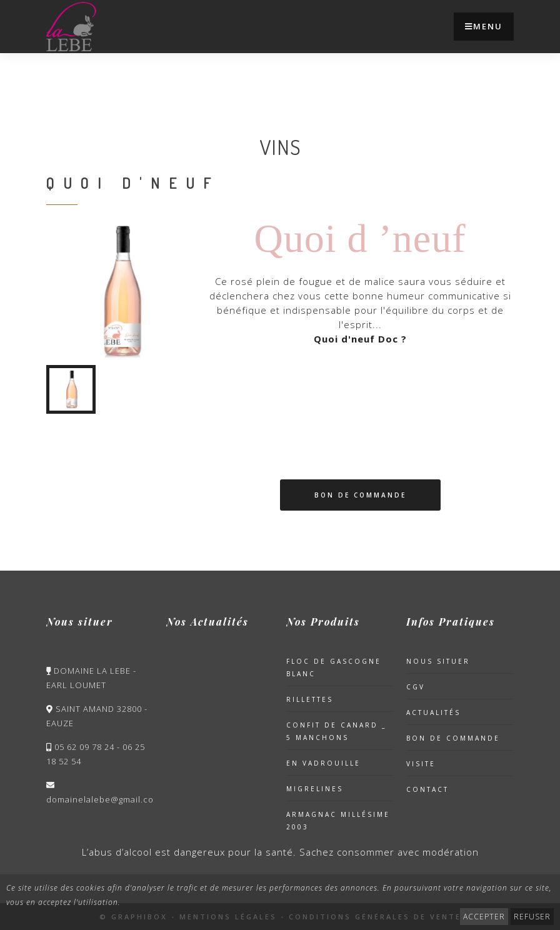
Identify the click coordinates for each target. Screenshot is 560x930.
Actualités (433, 712)
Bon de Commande (360, 495)
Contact (427, 789)
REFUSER (532, 917)
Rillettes (310, 699)
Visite (421, 764)
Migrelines (315, 789)
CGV (416, 687)
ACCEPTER (484, 917)
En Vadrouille (323, 763)
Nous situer (438, 661)
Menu (484, 26)
